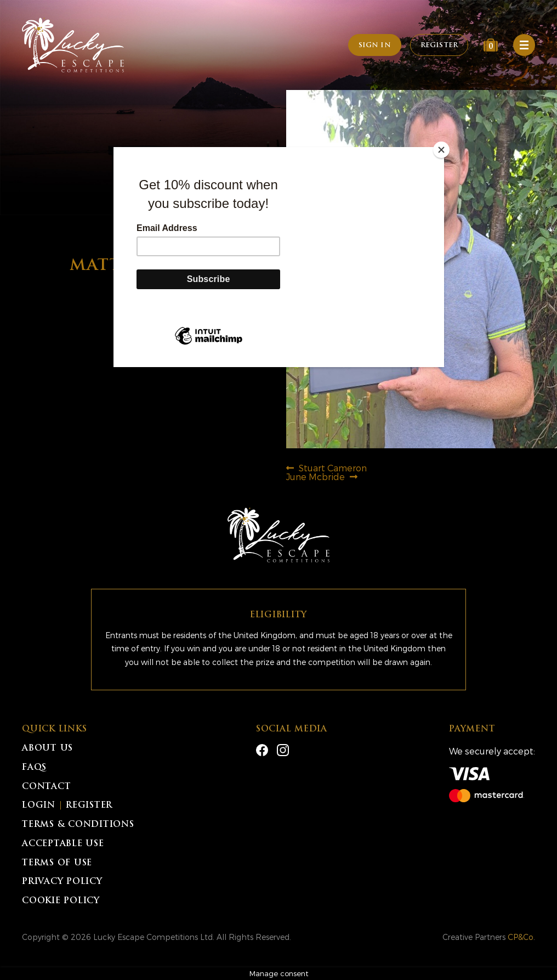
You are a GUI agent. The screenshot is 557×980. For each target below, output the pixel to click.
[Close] (441, 150)
